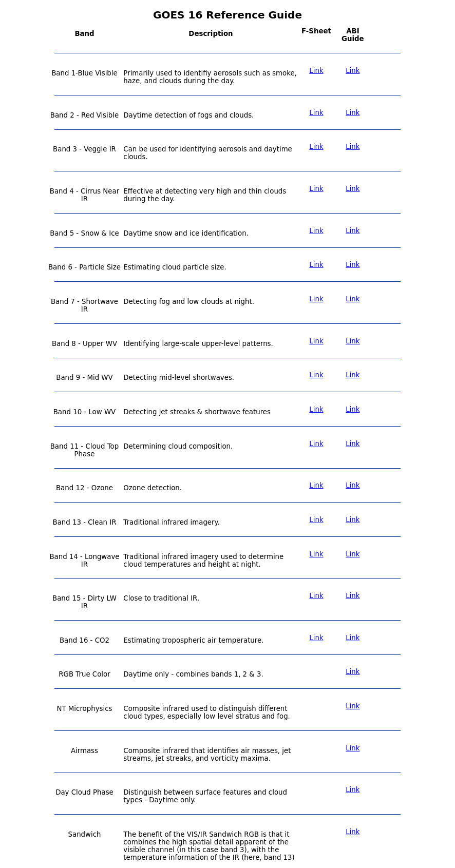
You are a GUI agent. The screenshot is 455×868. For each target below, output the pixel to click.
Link (316, 71)
